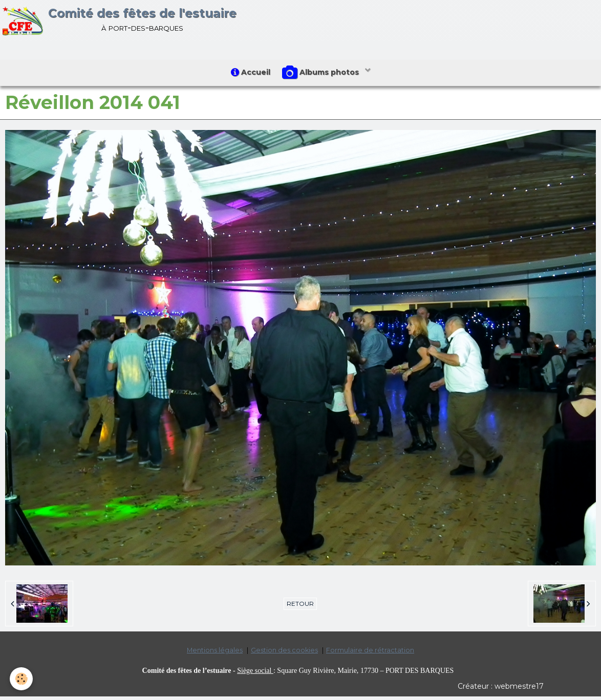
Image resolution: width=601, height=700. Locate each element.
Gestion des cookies (284, 654)
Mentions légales (215, 654)
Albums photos (324, 75)
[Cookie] (22, 679)
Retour (300, 607)
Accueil (249, 74)
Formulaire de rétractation (370, 654)
